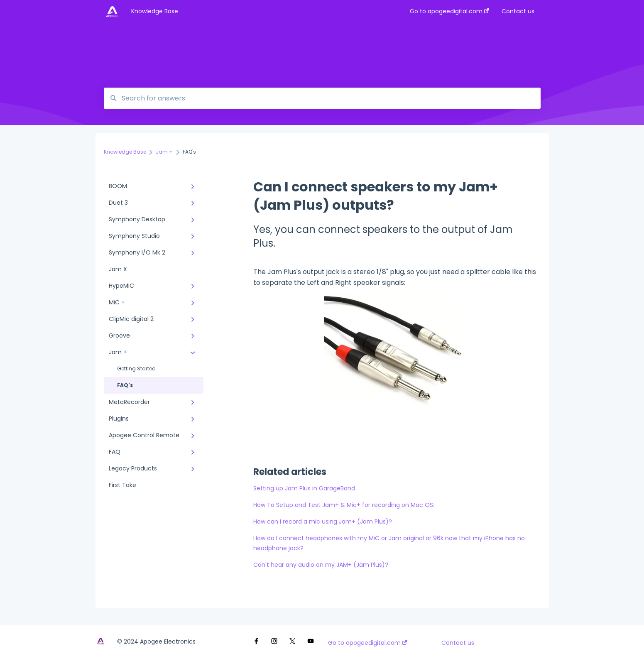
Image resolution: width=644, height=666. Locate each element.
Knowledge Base (155, 11)
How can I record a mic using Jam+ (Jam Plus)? (323, 522)
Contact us (458, 643)
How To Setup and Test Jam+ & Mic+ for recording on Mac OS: (344, 505)
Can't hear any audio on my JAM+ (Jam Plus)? (321, 565)
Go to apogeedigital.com (368, 643)
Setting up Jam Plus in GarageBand (304, 488)
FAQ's (125, 385)
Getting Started (136, 369)
